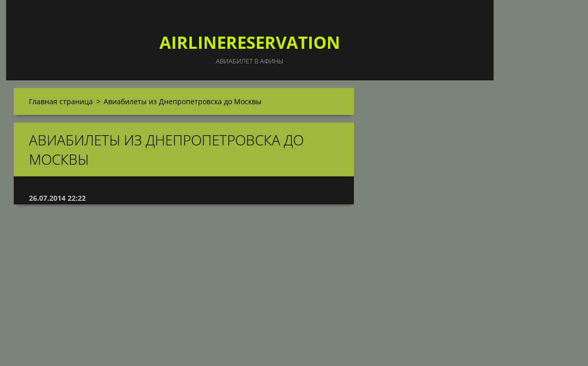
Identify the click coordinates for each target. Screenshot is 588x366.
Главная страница (61, 101)
